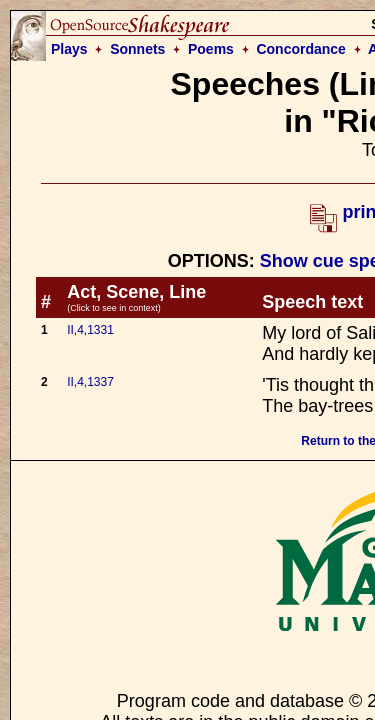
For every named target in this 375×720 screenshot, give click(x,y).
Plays (69, 49)
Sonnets (137, 49)
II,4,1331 (90, 330)
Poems (211, 49)
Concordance (300, 49)
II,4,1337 (90, 382)
